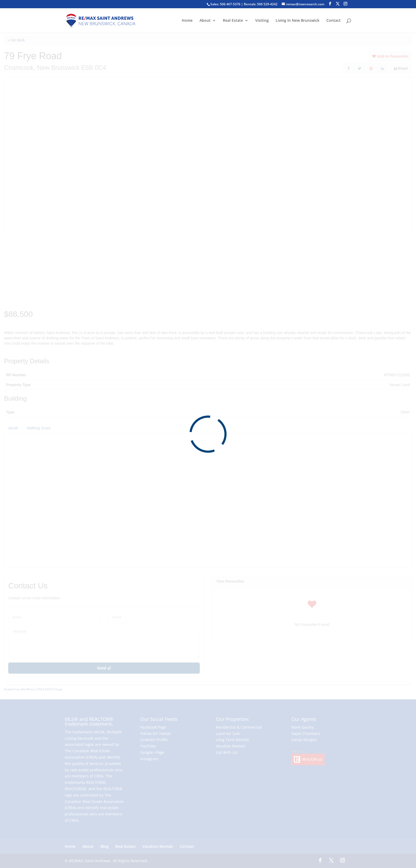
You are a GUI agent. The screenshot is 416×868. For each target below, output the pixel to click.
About (205, 21)
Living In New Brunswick (298, 21)
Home (187, 21)
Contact (333, 21)
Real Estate (233, 21)
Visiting (262, 21)
